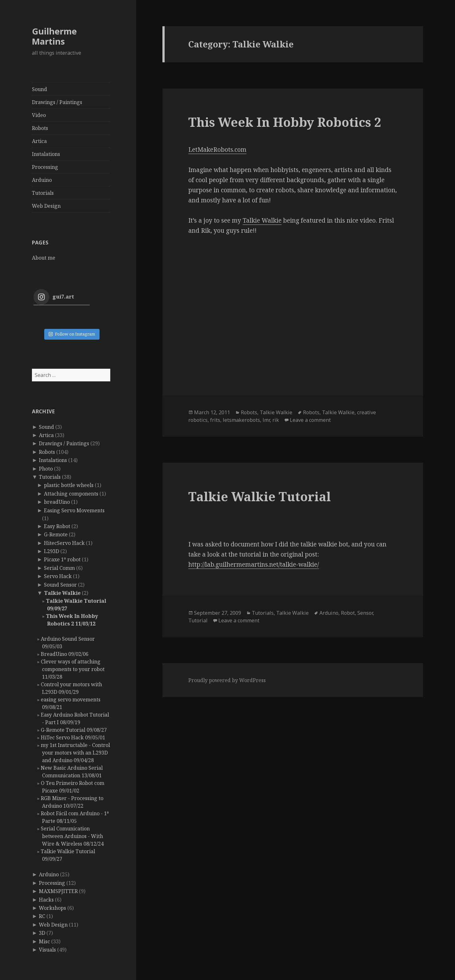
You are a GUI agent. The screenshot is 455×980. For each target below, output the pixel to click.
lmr (266, 420)
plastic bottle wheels (69, 485)
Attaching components (71, 494)
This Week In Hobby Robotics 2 (285, 122)
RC (42, 916)
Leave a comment (310, 420)
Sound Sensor (60, 585)
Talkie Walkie (62, 593)
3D (42, 933)
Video (39, 115)
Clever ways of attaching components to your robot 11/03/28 (73, 669)
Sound (39, 89)
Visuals (47, 950)
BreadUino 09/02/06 (65, 654)
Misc (44, 941)
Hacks (46, 900)
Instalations (46, 154)
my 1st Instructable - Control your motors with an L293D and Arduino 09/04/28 (75, 753)
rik (276, 420)
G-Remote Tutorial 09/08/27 (74, 730)
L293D (52, 551)
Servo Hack (58, 576)
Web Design (46, 206)
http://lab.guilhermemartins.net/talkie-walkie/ (254, 564)
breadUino (57, 502)
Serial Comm (59, 568)
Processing (45, 167)
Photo (46, 469)
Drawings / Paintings (57, 102)
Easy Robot (57, 526)
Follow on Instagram (72, 334)
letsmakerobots (241, 420)
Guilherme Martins (54, 36)
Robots (40, 128)
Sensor (365, 613)
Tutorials (43, 193)
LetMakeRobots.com (217, 150)
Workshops (52, 908)
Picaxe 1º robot (62, 559)
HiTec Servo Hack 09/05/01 (73, 737)
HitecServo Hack (64, 543)
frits (215, 420)
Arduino (42, 180)
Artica (39, 141)
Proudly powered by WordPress (227, 680)
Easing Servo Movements (74, 510)
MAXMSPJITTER (58, 891)
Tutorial (198, 620)
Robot (348, 613)
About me (44, 258)
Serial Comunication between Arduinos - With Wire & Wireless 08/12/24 (72, 836)
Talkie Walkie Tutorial (260, 496)
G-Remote (56, 534)
